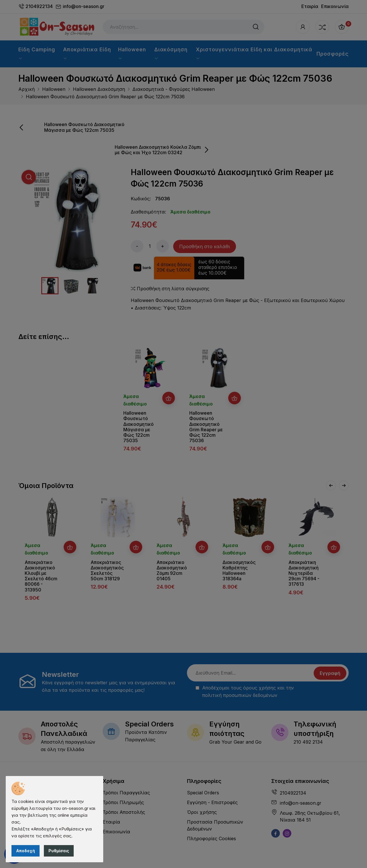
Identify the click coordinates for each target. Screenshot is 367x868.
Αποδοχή (26, 851)
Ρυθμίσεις (59, 851)
